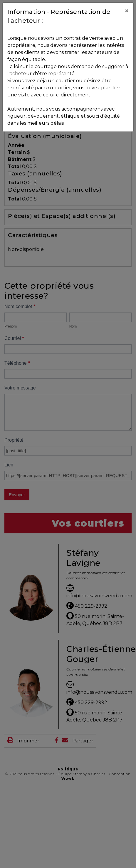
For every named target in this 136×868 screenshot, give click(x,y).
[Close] (127, 11)
